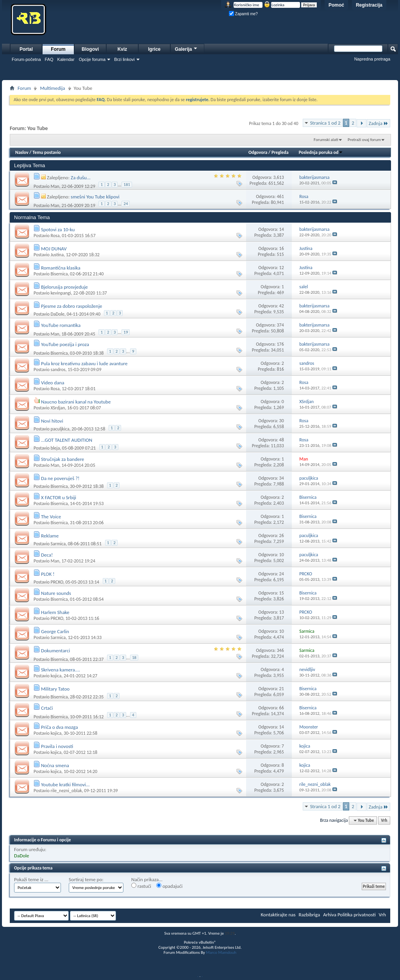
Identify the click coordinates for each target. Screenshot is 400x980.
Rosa (55, 236)
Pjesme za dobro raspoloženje (72, 306)
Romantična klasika (61, 268)
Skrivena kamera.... (61, 670)
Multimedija (52, 88)
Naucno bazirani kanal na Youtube (76, 402)
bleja (55, 448)
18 (134, 658)
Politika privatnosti (357, 915)
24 (126, 204)
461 (280, 196)
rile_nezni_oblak (66, 791)
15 (282, 593)
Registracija (369, 5)
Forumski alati (326, 140)
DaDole (57, 314)
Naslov (22, 152)
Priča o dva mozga (59, 727)
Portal (26, 49)
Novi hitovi (52, 421)
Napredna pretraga (372, 59)
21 (282, 689)
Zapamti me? (243, 14)
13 (282, 612)
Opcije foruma (92, 59)
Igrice (154, 49)
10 (282, 555)
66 (282, 708)
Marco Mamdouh (221, 952)
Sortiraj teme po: (86, 879)
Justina (57, 255)
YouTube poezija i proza (65, 344)
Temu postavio (46, 152)
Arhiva (330, 915)
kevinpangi (61, 293)
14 (282, 229)
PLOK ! (48, 574)
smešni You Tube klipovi (95, 197)
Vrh (384, 820)
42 (282, 306)
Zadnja (379, 123)
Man (55, 186)
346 (280, 650)
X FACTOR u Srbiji (59, 497)
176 (280, 344)
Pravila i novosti (57, 746)
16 (282, 248)
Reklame (50, 536)
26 (282, 536)
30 (282, 421)
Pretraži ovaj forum (364, 140)
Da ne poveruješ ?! (60, 478)
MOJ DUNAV (54, 249)
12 (282, 268)
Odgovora (258, 152)
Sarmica (58, 544)
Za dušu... (81, 178)
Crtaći (47, 708)
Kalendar (66, 59)
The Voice (51, 517)
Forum (58, 49)
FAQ (49, 59)
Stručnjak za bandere (62, 459)
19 (126, 332)
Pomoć (336, 5)
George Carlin (55, 631)
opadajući (169, 886)
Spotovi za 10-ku (58, 229)
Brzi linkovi (124, 59)
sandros (58, 370)
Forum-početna (26, 59)
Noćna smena (55, 765)
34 (282, 478)
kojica (56, 676)
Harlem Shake (55, 612)
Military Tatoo (55, 689)
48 (282, 440)
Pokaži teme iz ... (31, 879)
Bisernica (59, 274)
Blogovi (90, 49)
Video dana (53, 383)
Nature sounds (56, 593)
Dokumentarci (55, 651)
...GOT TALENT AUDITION (67, 440)
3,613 (278, 177)
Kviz (122, 49)
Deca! (47, 555)
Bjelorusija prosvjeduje (64, 287)
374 (280, 325)
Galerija (186, 48)
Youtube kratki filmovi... (65, 785)
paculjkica (60, 429)
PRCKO (57, 582)
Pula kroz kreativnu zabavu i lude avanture (84, 363)
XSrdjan (58, 408)
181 (127, 185)
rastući (141, 886)
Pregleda (280, 152)
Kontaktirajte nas (278, 915)
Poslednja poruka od (321, 152)
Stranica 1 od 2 (325, 123)
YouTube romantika (61, 325)
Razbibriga (310, 915)
